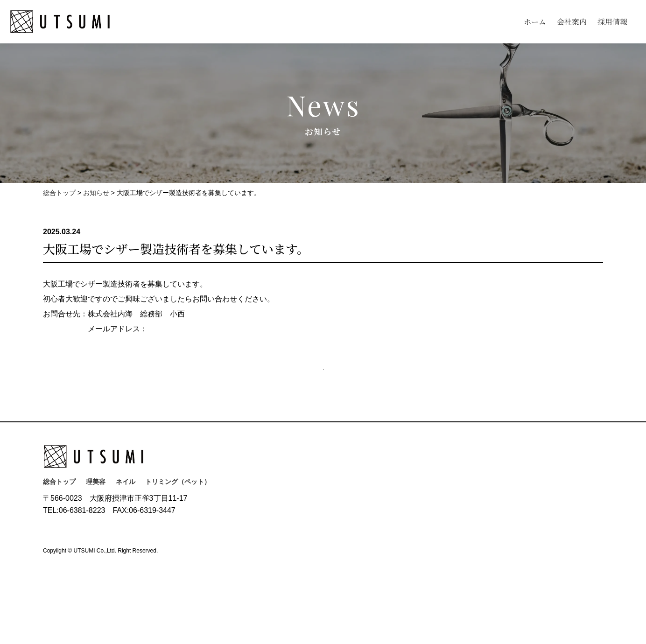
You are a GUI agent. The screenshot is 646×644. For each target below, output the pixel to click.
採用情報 (612, 22)
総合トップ (59, 507)
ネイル (126, 507)
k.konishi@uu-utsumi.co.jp (195, 329)
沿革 (332, 508)
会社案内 (572, 22)
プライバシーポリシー (76, 605)
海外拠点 (339, 547)
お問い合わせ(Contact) (104, 538)
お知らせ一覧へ (327, 382)
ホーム (535, 22)
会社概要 (339, 521)
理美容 (96, 507)
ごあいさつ (342, 495)
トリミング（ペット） (178, 507)
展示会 (336, 560)
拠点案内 (339, 534)
